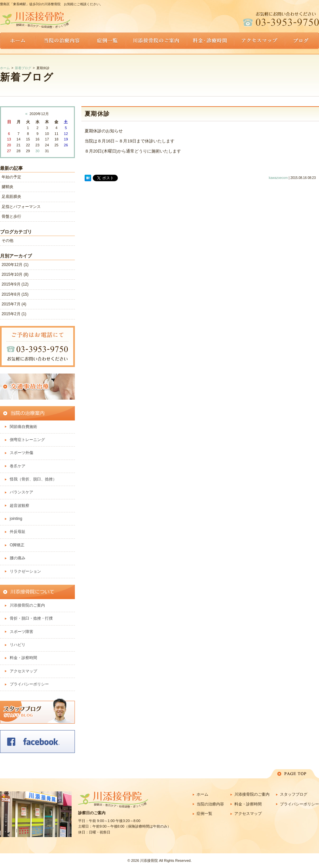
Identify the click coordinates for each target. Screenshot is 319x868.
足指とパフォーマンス (21, 207)
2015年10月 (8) (15, 274)
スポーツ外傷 (21, 453)
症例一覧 (204, 814)
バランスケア (21, 492)
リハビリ (18, 645)
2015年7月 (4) (14, 304)
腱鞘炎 (7, 187)
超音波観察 (20, 506)
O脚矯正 (17, 545)
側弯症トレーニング (27, 440)
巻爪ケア (18, 466)
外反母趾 (18, 532)
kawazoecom (278, 178)
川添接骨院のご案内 (27, 605)
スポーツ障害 (21, 632)
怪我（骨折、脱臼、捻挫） (33, 479)
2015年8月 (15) (15, 294)
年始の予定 (11, 177)
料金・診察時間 (23, 658)
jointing (16, 519)
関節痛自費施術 (23, 427)
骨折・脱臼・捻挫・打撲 (31, 618)
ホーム (5, 68)
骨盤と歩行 (11, 216)
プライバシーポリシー (31, 684)
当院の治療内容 (210, 804)
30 (37, 151)
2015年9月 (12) (15, 284)
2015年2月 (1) (14, 314)
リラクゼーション (25, 571)
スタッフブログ (294, 794)
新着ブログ (23, 68)
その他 (7, 241)
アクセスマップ (23, 671)
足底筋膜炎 (11, 197)
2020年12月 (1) (15, 265)
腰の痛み (18, 558)
